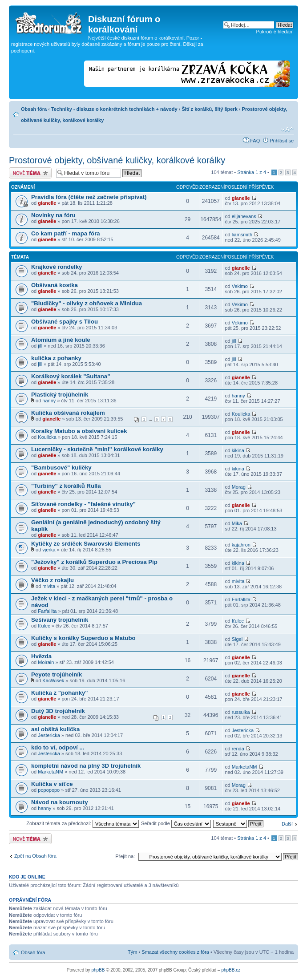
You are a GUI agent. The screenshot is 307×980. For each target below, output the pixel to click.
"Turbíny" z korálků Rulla (66, 486)
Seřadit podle (176, 823)
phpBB (98, 970)
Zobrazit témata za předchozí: (83, 823)
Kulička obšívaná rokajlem (68, 413)
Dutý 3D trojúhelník (58, 711)
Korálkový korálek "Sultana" (71, 376)
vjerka (49, 550)
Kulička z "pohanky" (60, 693)
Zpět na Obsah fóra (35, 856)
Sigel (237, 639)
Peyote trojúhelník (57, 674)
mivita (49, 586)
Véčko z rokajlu (53, 580)
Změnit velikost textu (287, 130)
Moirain (46, 662)
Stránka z (252, 172)
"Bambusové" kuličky (61, 468)
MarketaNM (50, 772)
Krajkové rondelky (57, 267)
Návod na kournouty (60, 802)
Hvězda (41, 656)
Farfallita (47, 611)
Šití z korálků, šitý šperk (209, 109)
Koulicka (241, 414)
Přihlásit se (282, 141)
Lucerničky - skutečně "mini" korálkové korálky (97, 449)
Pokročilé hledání (275, 32)
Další (287, 824)
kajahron (241, 545)
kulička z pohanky (56, 358)
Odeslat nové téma (30, 173)
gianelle (47, 203)
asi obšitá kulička (55, 729)
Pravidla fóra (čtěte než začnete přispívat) (89, 197)
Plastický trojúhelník (60, 395)
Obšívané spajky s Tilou (65, 322)
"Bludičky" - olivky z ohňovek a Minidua (87, 303)
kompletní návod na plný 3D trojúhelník (86, 766)
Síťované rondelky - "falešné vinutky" (83, 504)
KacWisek (53, 680)
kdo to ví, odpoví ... (58, 747)
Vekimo (240, 286)
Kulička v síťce (52, 784)
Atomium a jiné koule (61, 340)
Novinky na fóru (53, 215)
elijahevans (244, 216)
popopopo (49, 790)
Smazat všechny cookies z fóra (175, 952)
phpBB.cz (231, 970)
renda (238, 749)
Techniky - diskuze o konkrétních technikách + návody (114, 109)
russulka (241, 712)
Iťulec (44, 626)
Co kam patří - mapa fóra (66, 233)
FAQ (255, 141)
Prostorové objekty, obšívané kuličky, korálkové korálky (117, 160)
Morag (239, 487)
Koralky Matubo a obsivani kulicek (79, 431)
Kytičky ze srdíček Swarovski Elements (86, 544)
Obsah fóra (34, 109)
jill (40, 346)
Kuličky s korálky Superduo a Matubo (83, 638)
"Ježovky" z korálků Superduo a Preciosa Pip (94, 562)
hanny (49, 401)
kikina (238, 450)
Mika (237, 523)
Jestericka (49, 735)
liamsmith (242, 235)
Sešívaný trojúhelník (60, 620)
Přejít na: (125, 856)
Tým (132, 952)
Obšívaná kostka (55, 285)
